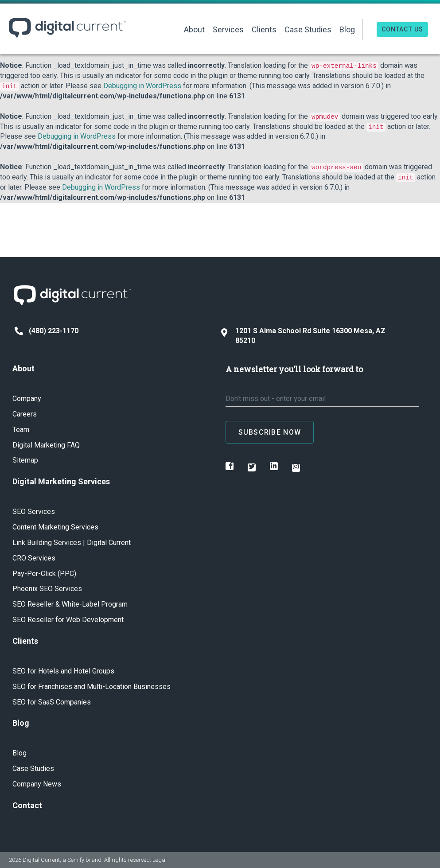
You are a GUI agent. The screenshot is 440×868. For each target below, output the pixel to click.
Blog (347, 29)
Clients (264, 29)
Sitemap (25, 460)
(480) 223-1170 (47, 331)
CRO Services (34, 558)
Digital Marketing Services (61, 481)
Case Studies (308, 29)
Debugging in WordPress (142, 86)
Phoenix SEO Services (47, 589)
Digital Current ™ (68, 28)
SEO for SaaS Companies (52, 702)
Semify (76, 860)
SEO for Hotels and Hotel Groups (63, 671)
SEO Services (34, 512)
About (194, 29)
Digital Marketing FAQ (46, 445)
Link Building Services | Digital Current (72, 543)
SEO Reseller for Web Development (68, 620)
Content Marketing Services (55, 527)
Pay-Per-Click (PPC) (44, 574)
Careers (25, 414)
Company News (37, 784)
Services (228, 29)
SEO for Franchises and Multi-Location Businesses (92, 687)
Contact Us (402, 29)
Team (21, 430)
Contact (27, 805)
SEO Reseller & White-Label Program (70, 604)
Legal (160, 860)
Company (27, 399)
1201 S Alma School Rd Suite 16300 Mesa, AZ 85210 (303, 336)
